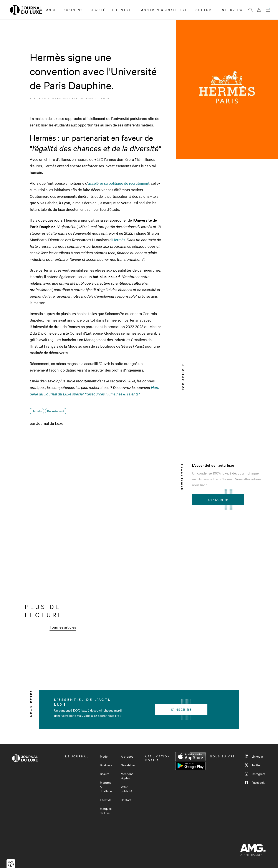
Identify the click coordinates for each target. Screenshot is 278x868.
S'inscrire (218, 500)
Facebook (255, 782)
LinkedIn (254, 756)
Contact (126, 800)
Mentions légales (127, 776)
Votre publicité (126, 789)
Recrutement (56, 411)
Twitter (253, 765)
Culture (205, 10)
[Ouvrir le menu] (268, 10)
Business (73, 10)
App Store (190, 757)
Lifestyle (123, 10)
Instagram (255, 774)
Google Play (190, 766)
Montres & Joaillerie (165, 10)
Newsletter (128, 765)
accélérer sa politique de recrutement (119, 183)
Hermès (119, 240)
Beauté (98, 10)
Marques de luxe (106, 811)
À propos (127, 756)
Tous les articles (63, 627)
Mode (51, 10)
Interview (232, 10)
